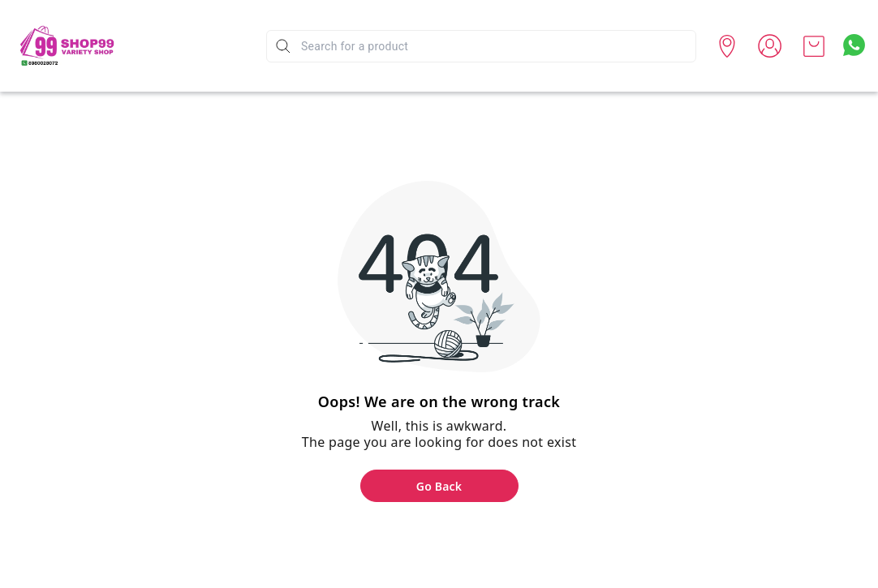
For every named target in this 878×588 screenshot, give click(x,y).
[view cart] (814, 46)
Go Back (439, 486)
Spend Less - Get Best (191, 70)
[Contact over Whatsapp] (854, 45)
